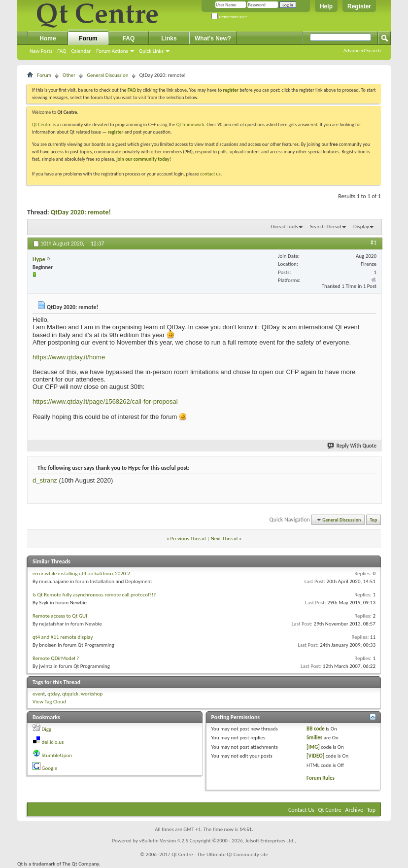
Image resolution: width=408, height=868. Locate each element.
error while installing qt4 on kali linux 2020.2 (81, 573)
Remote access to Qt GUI (60, 616)
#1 (374, 243)
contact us (210, 174)
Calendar (81, 51)
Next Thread (224, 538)
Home (48, 38)
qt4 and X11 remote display (63, 637)
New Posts (41, 51)
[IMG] (313, 747)
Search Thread (326, 226)
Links (169, 38)
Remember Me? (229, 17)
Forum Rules (321, 778)
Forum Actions (112, 51)
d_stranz (45, 480)
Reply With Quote (352, 446)
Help (326, 6)
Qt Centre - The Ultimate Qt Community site (220, 854)
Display (361, 226)
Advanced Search (362, 51)
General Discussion (107, 75)
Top (374, 520)
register (116, 132)
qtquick (70, 694)
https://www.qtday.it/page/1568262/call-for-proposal (105, 401)
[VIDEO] (315, 756)
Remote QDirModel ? (56, 658)
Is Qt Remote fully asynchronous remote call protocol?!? (94, 595)
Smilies (314, 738)
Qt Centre (42, 124)
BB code (316, 729)
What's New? (213, 38)
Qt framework (190, 124)
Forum (88, 38)
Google (50, 768)
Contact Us (301, 810)
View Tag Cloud (49, 702)
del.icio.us (53, 742)
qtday (53, 694)
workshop (92, 694)
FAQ (62, 51)
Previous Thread (188, 538)
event (39, 694)
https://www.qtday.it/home (69, 357)
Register (359, 6)
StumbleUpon (57, 755)
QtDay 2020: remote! (81, 212)
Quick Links (151, 51)
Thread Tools (284, 226)
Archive (354, 810)
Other (69, 75)
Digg (47, 729)
